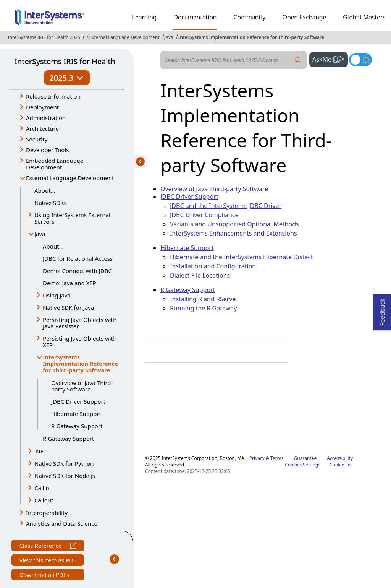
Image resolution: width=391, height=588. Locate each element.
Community (249, 17)
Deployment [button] (42, 107)
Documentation (195, 17)
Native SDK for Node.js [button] (65, 476)
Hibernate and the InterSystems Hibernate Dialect (242, 257)
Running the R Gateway (203, 308)
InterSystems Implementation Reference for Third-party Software (251, 37)
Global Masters (364, 17)
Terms (277, 458)
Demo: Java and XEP (69, 283)
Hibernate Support (76, 414)
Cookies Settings (303, 465)
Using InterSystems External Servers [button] (72, 218)
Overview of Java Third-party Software (82, 386)
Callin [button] (42, 488)
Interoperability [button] (47, 513)
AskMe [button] (330, 58)
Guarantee (305, 458)
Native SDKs (51, 203)
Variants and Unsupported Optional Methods (234, 224)
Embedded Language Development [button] (55, 164)
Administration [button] (46, 118)
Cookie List (341, 465)
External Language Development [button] (70, 178)
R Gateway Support (77, 426)
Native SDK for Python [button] (64, 463)
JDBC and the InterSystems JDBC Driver (226, 206)
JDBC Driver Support (78, 401)
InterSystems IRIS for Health (65, 61)
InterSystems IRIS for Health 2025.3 (46, 37)
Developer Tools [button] (47, 150)
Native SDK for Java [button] (68, 307)
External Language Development (124, 37)
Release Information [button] (53, 96)
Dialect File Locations (200, 275)
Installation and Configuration (213, 266)
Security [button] (37, 139)
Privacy (257, 458)
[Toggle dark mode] (360, 60)
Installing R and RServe (203, 299)
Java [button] (40, 234)
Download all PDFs (45, 576)
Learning (144, 17)
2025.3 (67, 78)
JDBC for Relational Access (78, 258)
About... (45, 190)
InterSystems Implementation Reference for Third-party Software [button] (80, 364)
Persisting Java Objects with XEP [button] (80, 342)
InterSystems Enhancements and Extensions (233, 233)
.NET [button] (40, 451)
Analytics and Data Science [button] (62, 523)
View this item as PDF (48, 561)
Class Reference (48, 547)
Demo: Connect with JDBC (77, 271)
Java (169, 37)
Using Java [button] (57, 295)
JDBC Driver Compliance (204, 215)
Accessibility (340, 458)
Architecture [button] (42, 128)
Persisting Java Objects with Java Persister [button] (80, 323)
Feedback (382, 310)
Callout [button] (44, 500)
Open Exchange (304, 17)
